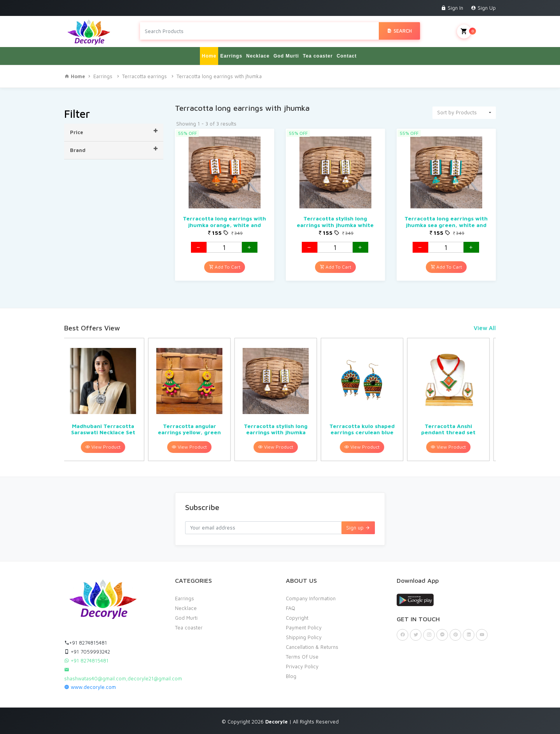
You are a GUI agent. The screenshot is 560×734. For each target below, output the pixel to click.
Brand (114, 150)
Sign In (452, 8)
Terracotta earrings (144, 76)
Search (399, 31)
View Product (107, 447)
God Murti (286, 56)
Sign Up (483, 8)
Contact (347, 56)
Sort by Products (457, 112)
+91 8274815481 (86, 643)
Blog (291, 676)
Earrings (231, 56)
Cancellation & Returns (312, 647)
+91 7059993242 (87, 652)
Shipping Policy (304, 637)
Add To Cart (225, 267)
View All (485, 328)
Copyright (297, 618)
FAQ (290, 608)
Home (209, 56)
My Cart (476, 31)
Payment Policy (304, 627)
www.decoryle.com (90, 687)
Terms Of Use (302, 657)
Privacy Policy (302, 666)
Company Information (311, 598)
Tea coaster (318, 56)
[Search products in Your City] (259, 31)
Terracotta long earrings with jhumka (219, 76)
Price (114, 132)
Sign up (358, 528)
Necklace (258, 56)
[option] (107, 399)
